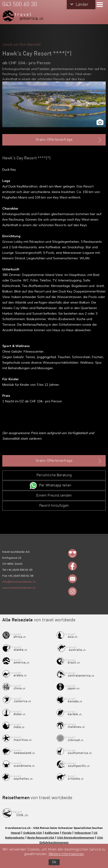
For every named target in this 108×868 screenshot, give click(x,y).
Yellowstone (83, 833)
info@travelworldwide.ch (19, 582)
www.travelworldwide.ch (19, 588)
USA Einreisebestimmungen (76, 837)
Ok (54, 862)
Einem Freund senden (54, 496)
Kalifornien (52, 833)
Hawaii (16, 833)
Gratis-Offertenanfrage (69, 140)
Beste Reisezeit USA (41, 837)
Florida (67, 833)
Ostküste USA (33, 833)
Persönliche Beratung (54, 475)
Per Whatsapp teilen (55, 485)
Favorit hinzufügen (54, 506)
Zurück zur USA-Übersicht (21, 44)
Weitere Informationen (66, 854)
